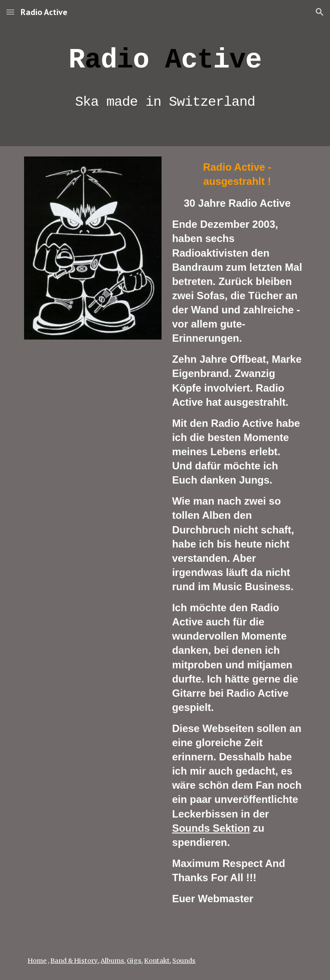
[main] (165, 73)
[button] (10, 12)
